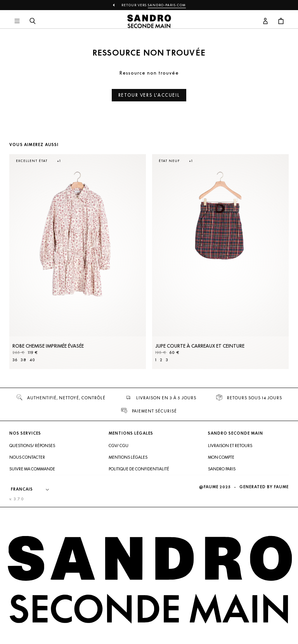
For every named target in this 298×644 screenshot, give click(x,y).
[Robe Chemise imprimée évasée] (78, 262)
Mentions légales (128, 457)
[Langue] (34, 489)
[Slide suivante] (273, 269)
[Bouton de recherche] (33, 21)
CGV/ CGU (119, 446)
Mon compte (221, 457)
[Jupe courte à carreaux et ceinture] (220, 262)
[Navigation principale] (17, 21)
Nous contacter (27, 457)
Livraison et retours (230, 446)
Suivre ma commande (32, 469)
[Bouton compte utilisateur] (265, 21)
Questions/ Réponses (32, 446)
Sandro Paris (222, 469)
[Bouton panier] (281, 21)
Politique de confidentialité (139, 469)
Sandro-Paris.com (167, 5)
